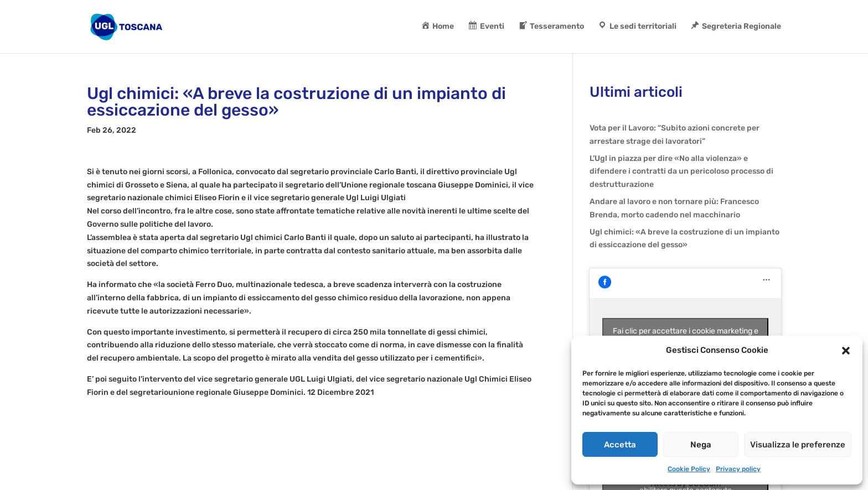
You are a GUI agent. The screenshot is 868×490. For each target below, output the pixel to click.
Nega (701, 445)
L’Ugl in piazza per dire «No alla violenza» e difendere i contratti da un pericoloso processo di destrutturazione (681, 172)
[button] (846, 351)
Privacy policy (738, 469)
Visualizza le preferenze (798, 445)
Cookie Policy (689, 469)
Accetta (620, 445)
